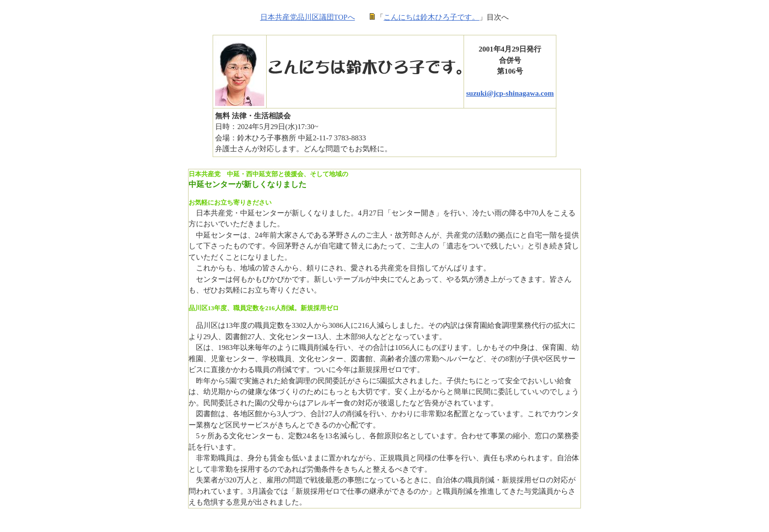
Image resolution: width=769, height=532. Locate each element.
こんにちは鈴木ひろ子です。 (431, 17)
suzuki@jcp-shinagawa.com (510, 93)
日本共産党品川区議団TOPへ (308, 17)
